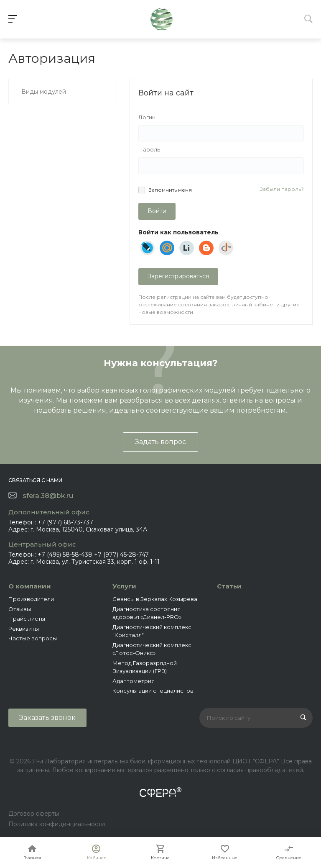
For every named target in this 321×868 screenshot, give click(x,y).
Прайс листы (27, 619)
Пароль (149, 149)
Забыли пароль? (282, 189)
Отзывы (20, 609)
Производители (31, 599)
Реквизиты (24, 629)
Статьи (229, 586)
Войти (157, 211)
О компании (30, 586)
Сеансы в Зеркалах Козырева (155, 599)
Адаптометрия (134, 681)
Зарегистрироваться (178, 276)
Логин (147, 117)
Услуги (124, 586)
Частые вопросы (33, 638)
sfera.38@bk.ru (48, 496)
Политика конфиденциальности (57, 824)
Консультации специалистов (153, 691)
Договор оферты (34, 814)
